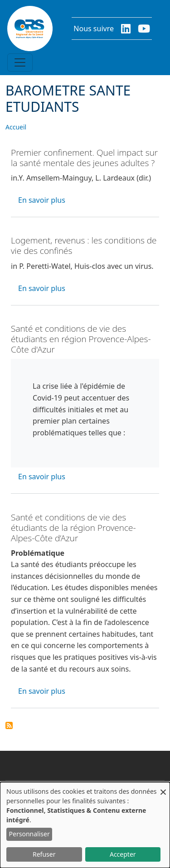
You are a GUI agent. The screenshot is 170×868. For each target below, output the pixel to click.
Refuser (44, 854)
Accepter (123, 854)
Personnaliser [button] (29, 834)
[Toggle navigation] (20, 62)
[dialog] (85, 825)
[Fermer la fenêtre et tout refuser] (163, 788)
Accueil (16, 127)
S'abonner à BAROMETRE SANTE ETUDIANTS (9, 725)
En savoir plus (42, 200)
